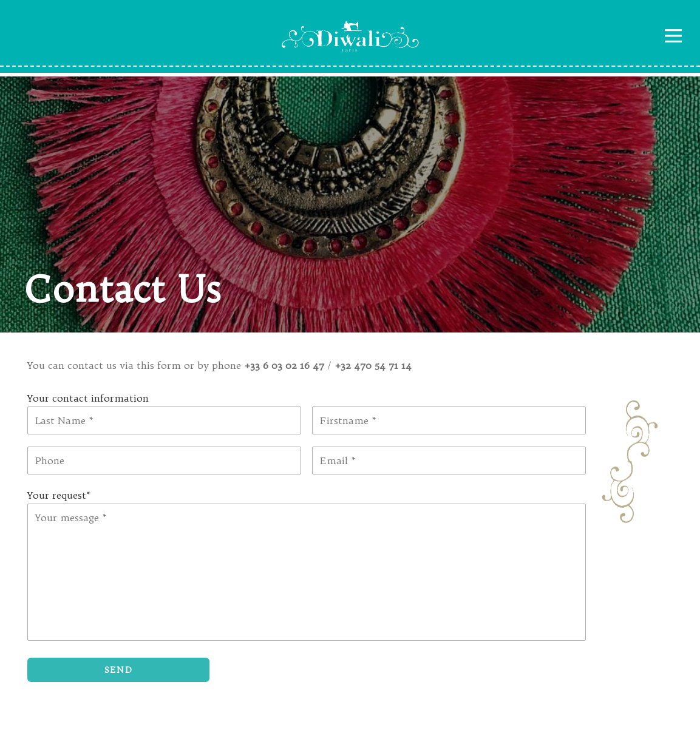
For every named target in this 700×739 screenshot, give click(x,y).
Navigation (673, 36)
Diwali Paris (350, 36)
